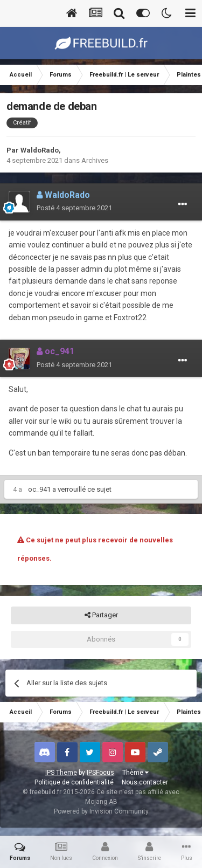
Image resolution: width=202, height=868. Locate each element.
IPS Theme (61, 773)
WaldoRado (40, 150)
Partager (101, 615)
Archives (95, 160)
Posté (74, 208)
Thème (135, 773)
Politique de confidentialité (74, 782)
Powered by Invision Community (101, 811)
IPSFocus (100, 773)
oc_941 (39, 489)
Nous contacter (145, 782)
